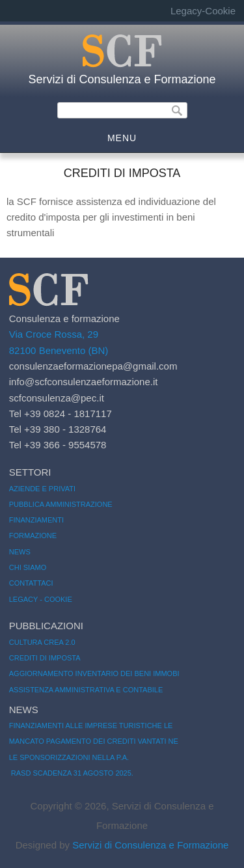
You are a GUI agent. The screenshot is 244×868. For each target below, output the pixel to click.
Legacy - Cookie (41, 599)
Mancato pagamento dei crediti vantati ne (94, 741)
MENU (122, 138)
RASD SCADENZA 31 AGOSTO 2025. (71, 773)
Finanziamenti (36, 520)
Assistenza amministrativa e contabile (86, 690)
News (20, 552)
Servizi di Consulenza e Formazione (122, 79)
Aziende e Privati (42, 489)
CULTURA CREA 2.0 (42, 642)
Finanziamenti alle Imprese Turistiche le (91, 726)
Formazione (33, 536)
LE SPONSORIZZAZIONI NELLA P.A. (69, 757)
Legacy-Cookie (203, 11)
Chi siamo (28, 567)
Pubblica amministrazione (61, 504)
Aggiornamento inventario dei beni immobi (94, 673)
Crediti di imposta (45, 658)
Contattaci (31, 583)
